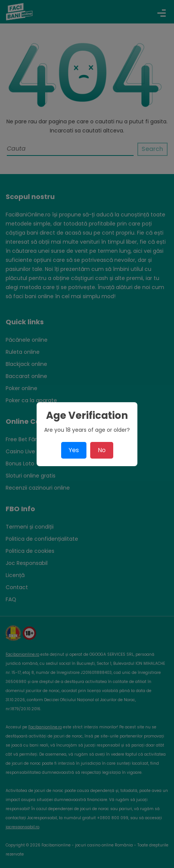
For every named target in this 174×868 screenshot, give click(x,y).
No (102, 450)
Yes (74, 450)
